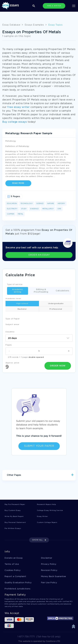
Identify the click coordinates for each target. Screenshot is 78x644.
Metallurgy (48, 209)
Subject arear (12, 324)
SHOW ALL (37, 540)
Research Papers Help (46, 505)
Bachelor (22, 309)
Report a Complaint (15, 577)
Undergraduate (56, 304)
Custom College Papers (47, 523)
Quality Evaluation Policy (18, 583)
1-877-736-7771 (26, 637)
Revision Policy (49, 570)
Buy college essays (15, 122)
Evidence (34, 209)
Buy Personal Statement (15, 523)
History (61, 204)
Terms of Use (12, 564)
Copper (10, 214)
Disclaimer (47, 558)
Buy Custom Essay (13, 511)
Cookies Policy (13, 570)
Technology (27, 204)
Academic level (13, 299)
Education (12, 204)
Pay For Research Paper (15, 505)
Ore (59, 209)
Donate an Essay (14, 558)
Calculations (62, 291)
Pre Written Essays (13, 529)
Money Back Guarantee (54, 577)
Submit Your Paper (39, 446)
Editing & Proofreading (38, 291)
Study (24, 209)
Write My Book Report (14, 517)
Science (40, 204)
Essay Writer (42, 517)
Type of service (15, 284)
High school (22, 304)
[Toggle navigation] (74, 6)
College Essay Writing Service (50, 511)
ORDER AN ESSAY (39, 255)
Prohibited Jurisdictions (17, 589)
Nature (51, 204)
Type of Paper (13, 319)
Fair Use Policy (49, 583)
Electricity (12, 209)
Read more (18, 183)
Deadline (10, 332)
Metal (20, 214)
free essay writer (19, 107)
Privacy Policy (49, 564)
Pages (9, 345)
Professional (56, 309)
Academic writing (15, 291)
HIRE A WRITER (54, 6)
